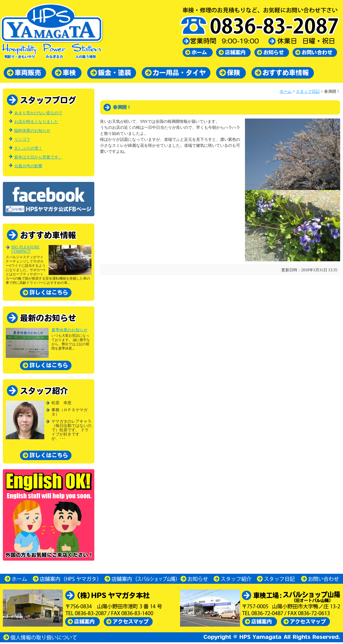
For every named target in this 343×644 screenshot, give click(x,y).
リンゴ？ (22, 140)
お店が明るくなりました (36, 122)
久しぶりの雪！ (28, 148)
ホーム (286, 92)
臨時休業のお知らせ (32, 131)
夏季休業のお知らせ (69, 330)
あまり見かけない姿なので (38, 113)
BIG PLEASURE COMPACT (25, 249)
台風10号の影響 (28, 166)
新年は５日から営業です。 (38, 157)
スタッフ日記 (308, 92)
